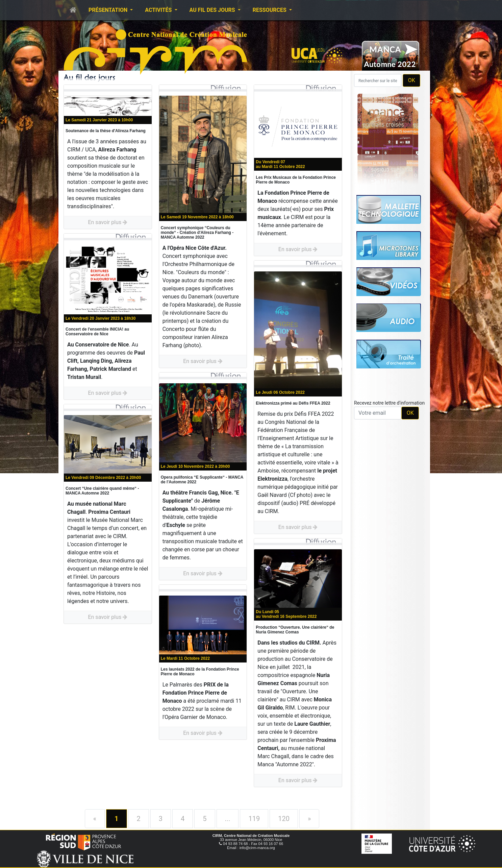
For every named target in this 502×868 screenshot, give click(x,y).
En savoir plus (108, 222)
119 (254, 819)
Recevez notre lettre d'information (389, 403)
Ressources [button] (270, 10)
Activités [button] (159, 10)
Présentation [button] (109, 10)
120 (284, 819)
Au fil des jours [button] (213, 10)
